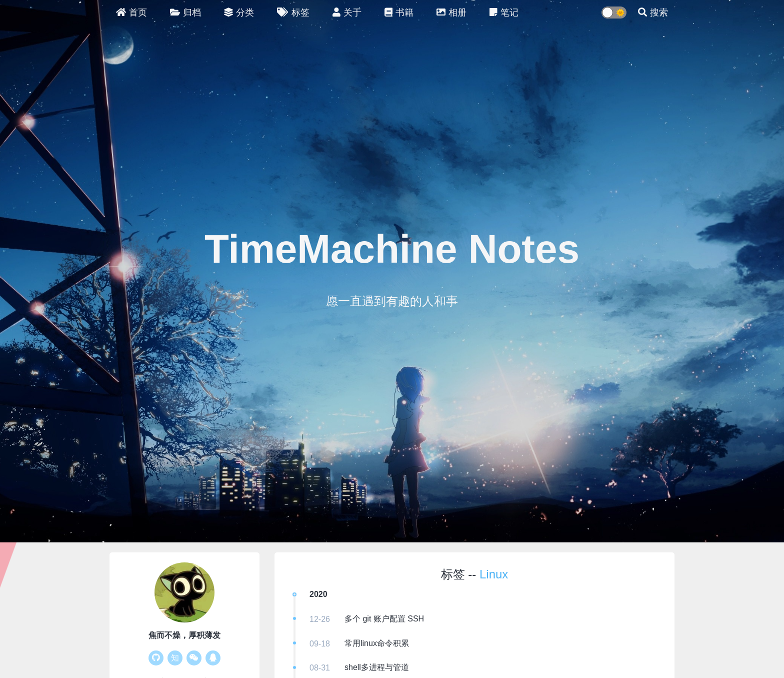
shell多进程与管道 (377, 667)
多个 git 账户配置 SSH (384, 619)
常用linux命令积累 (377, 643)
